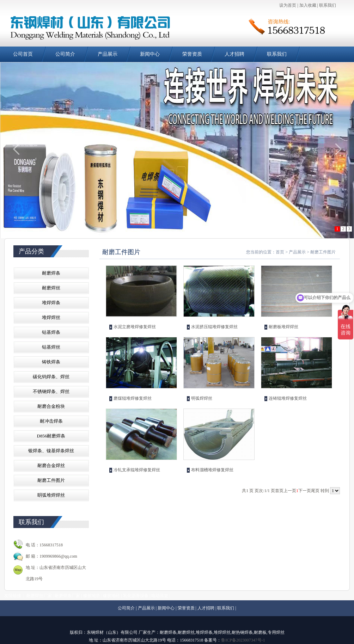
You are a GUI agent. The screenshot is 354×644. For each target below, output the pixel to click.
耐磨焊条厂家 (67, 596)
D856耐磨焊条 (51, 436)
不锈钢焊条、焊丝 (51, 391)
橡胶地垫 (92, 596)
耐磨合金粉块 (51, 406)
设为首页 (288, 5)
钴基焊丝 (51, 347)
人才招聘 (234, 54)
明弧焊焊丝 (202, 398)
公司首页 (23, 54)
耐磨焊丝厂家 (39, 596)
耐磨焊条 (51, 273)
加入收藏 (308, 5)
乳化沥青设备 (136, 596)
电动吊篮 (160, 596)
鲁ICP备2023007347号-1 (243, 640)
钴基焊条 (51, 332)
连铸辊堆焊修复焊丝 (288, 398)
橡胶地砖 (111, 596)
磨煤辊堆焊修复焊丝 (133, 398)
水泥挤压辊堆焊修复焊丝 (214, 327)
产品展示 (108, 54)
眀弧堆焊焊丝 (51, 495)
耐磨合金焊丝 (51, 465)
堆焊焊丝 (51, 317)
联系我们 (328, 5)
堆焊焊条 (51, 303)
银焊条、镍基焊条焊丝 (51, 451)
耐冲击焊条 (51, 421)
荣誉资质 (192, 54)
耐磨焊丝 (51, 288)
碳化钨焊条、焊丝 (51, 377)
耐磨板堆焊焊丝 (283, 327)
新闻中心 (150, 54)
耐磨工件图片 (51, 480)
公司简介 (65, 54)
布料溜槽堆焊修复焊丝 (212, 470)
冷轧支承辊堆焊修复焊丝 (137, 470)
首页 (280, 252)
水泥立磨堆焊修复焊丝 (135, 327)
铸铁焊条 (51, 362)
